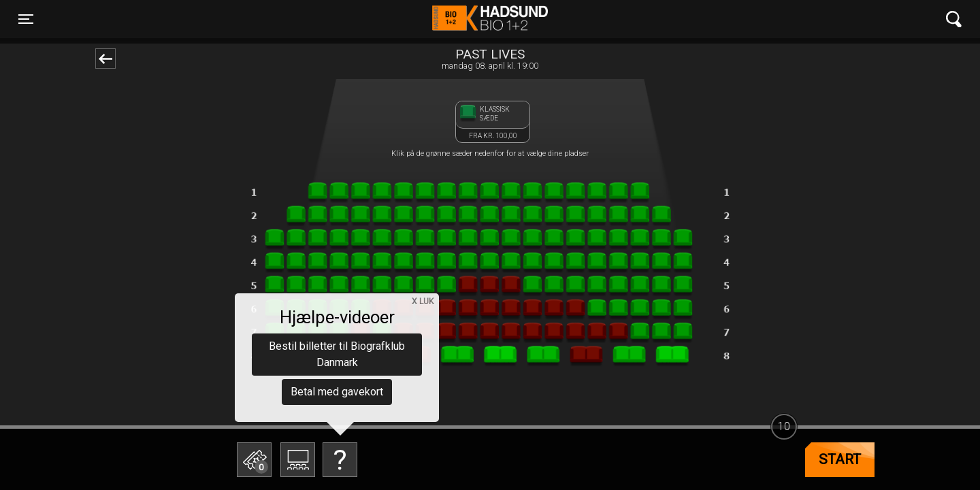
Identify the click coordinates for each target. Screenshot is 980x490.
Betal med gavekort (337, 392)
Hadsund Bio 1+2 (490, 19)
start (840, 459)
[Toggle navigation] (26, 19)
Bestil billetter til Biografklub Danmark (337, 354)
